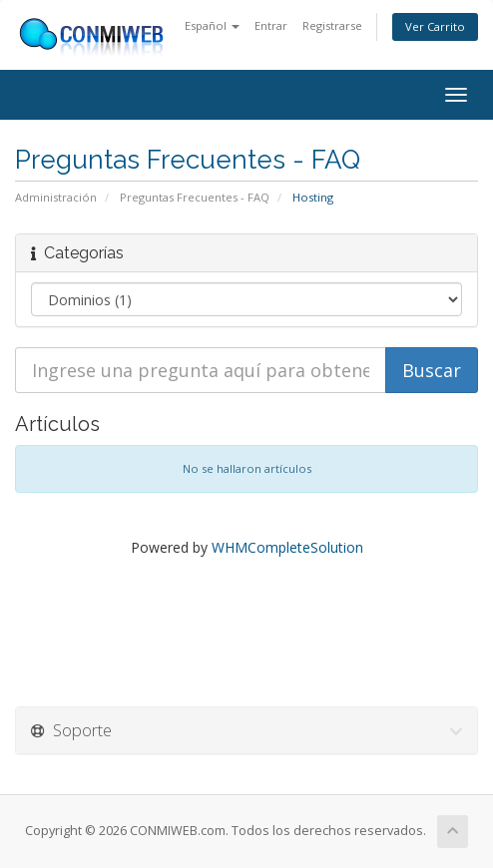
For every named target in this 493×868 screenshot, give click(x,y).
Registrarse (332, 25)
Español (212, 25)
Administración (56, 197)
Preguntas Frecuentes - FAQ (195, 197)
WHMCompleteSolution (287, 547)
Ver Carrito (435, 26)
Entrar (271, 25)
